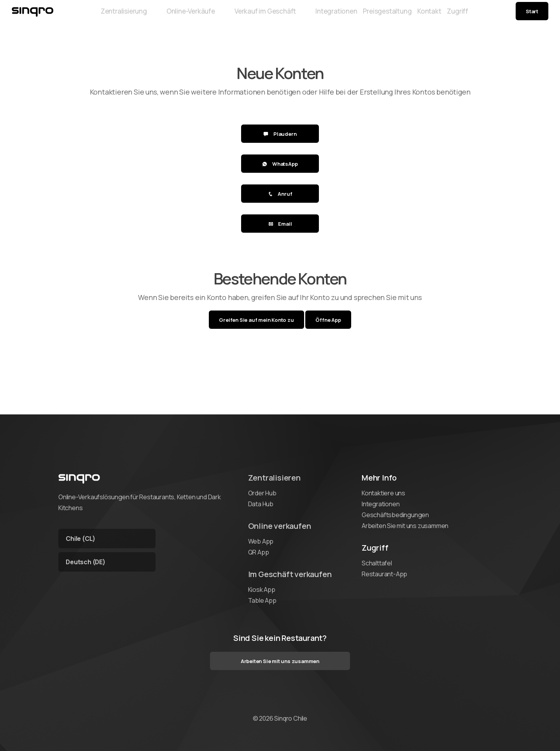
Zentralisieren (274, 478)
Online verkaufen (280, 526)
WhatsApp (280, 164)
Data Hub (261, 504)
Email (280, 224)
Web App (261, 541)
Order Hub (262, 493)
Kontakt (435, 17)
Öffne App (328, 320)
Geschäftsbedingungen (395, 515)
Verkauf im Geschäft (245, 17)
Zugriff (476, 17)
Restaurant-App (384, 574)
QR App (259, 552)
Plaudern (280, 134)
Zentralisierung (106, 17)
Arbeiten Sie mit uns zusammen (405, 526)
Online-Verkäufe (172, 17)
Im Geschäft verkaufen (290, 574)
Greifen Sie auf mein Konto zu (256, 320)
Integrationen (316, 17)
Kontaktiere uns (383, 493)
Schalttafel (377, 563)
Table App (262, 600)
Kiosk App (262, 590)
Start (532, 17)
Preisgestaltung (380, 17)
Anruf (280, 194)
